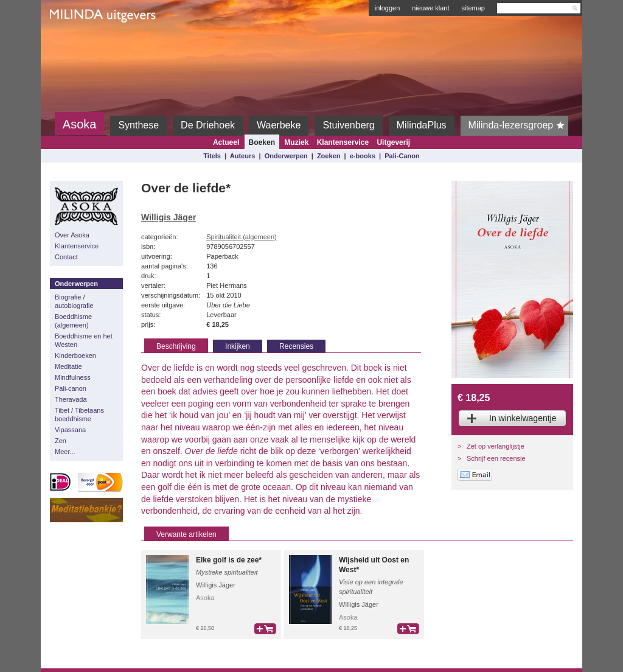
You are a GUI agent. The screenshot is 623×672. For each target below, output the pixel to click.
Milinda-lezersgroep (519, 125)
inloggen (388, 8)
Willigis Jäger (169, 217)
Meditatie (68, 366)
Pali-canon (71, 388)
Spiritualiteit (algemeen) (242, 237)
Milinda (75, 44)
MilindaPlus (422, 125)
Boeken (262, 142)
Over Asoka (72, 235)
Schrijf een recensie (496, 458)
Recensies (296, 346)
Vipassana (70, 430)
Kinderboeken (75, 355)
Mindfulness (73, 377)
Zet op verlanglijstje (496, 446)
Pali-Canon (402, 156)
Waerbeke (279, 125)
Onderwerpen (286, 156)
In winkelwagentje (523, 418)
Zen (61, 441)
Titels (212, 156)
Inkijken (238, 346)
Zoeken (329, 156)
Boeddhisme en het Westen (84, 340)
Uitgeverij (393, 142)
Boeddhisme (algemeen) (73, 321)
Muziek (296, 142)
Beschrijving (176, 346)
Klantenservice (343, 142)
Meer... (65, 452)
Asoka (80, 124)
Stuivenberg (348, 125)
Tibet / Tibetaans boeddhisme (79, 415)
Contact (66, 257)
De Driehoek (208, 125)
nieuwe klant (430, 8)
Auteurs (243, 156)
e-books (363, 156)
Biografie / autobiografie (74, 301)
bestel (265, 629)
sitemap (473, 8)
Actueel (226, 142)
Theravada (71, 399)
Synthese (138, 125)
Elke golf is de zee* (229, 560)
